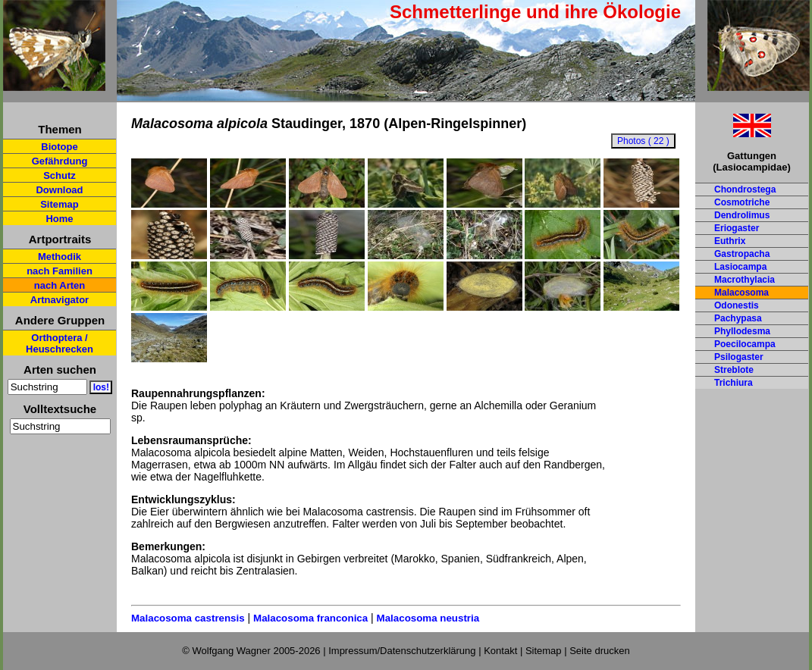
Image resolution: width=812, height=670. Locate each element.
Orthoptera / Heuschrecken (60, 343)
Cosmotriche (742, 202)
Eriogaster (737, 228)
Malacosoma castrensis (188, 618)
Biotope (59, 147)
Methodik (60, 257)
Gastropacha (742, 254)
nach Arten (60, 285)
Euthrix (730, 241)
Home (59, 219)
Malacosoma (741, 293)
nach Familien (60, 271)
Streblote (734, 370)
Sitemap (60, 204)
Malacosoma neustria (428, 618)
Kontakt (500, 651)
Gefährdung (60, 161)
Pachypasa (738, 318)
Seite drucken (600, 651)
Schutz (60, 175)
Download (59, 190)
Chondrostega (745, 189)
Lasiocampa (740, 267)
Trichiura (734, 383)
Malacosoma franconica (310, 618)
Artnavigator (60, 300)
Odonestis (737, 305)
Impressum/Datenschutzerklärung (402, 651)
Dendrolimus (742, 215)
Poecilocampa (745, 344)
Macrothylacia (745, 280)
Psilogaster (739, 357)
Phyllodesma (742, 331)
